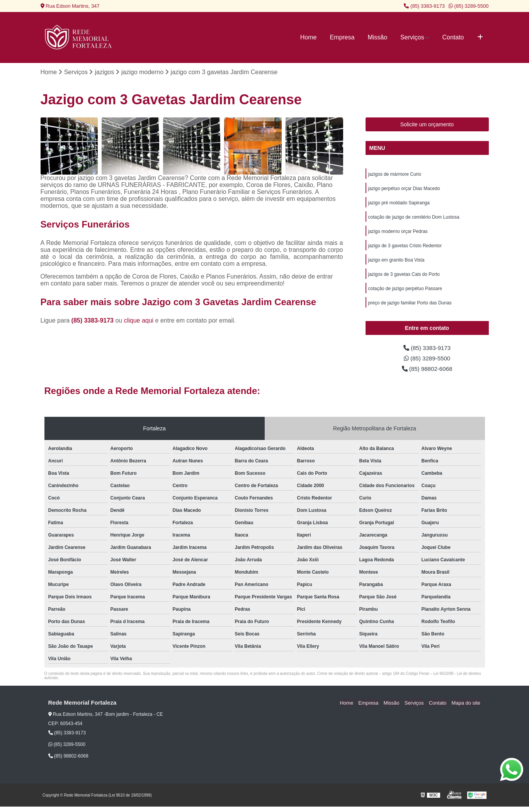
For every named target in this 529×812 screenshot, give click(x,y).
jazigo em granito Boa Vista (396, 263)
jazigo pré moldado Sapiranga (399, 204)
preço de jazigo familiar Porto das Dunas (410, 307)
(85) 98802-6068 (427, 374)
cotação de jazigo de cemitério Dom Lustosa (414, 219)
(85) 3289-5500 (469, 6)
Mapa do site (466, 708)
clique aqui (139, 321)
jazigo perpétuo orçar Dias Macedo (404, 189)
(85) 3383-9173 (424, 6)
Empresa (342, 37)
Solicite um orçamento (427, 125)
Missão (377, 37)
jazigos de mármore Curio (395, 175)
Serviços (412, 37)
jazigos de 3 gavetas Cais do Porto (404, 277)
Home (309, 37)
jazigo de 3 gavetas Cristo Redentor (405, 248)
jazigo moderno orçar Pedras (398, 233)
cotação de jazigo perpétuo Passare (405, 292)
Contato (453, 37)
